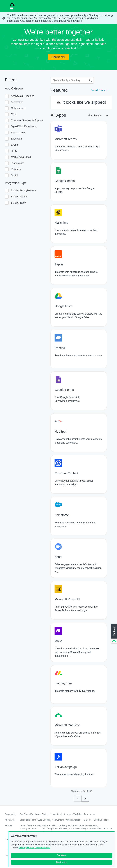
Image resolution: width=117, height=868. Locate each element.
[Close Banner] (112, 16)
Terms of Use (26, 825)
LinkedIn (55, 814)
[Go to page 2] (85, 799)
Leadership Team (28, 820)
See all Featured (99, 90)
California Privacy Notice (62, 825)
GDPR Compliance (49, 829)
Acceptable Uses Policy (87, 825)
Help (106, 820)
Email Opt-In (66, 829)
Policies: (9, 825)
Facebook (35, 814)
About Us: (10, 820)
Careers (88, 820)
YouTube (77, 814)
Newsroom (59, 820)
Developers (90, 814)
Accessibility (80, 829)
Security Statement (28, 829)
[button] (114, 634)
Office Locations (74, 820)
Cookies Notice (42, 848)
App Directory (45, 820)
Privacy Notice (26, 848)
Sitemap (98, 820)
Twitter (45, 814)
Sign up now (58, 57)
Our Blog (24, 814)
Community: (11, 814)
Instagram (66, 814)
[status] (58, 18)
